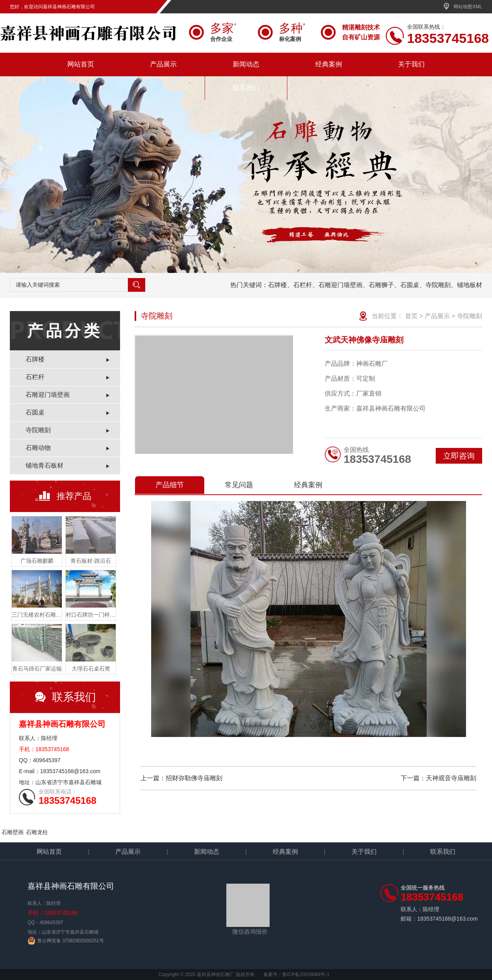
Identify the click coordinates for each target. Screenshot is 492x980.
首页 (411, 316)
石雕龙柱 (37, 832)
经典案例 (329, 64)
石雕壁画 (13, 832)
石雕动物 (38, 448)
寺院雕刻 (38, 430)
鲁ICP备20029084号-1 (306, 974)
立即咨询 (459, 456)
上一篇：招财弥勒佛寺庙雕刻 (181, 778)
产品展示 (163, 64)
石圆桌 (35, 412)
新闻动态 (246, 64)
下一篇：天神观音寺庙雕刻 (438, 778)
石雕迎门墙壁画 (48, 395)
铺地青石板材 (44, 465)
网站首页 (81, 64)
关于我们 (411, 64)
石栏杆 (35, 377)
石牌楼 (35, 359)
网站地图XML (463, 7)
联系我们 (246, 88)
